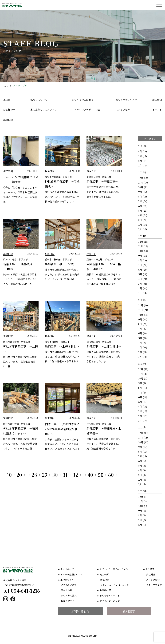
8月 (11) (142, 452)
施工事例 (157, 100)
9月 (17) (143, 192)
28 (34, 475)
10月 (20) (143, 251)
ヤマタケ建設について (72, 575)
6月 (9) (142, 461)
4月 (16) (143, 406)
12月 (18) (143, 242)
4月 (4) (142, 470)
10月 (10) (143, 442)
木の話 (7, 100)
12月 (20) (143, 178)
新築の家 (105, 580)
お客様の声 (9, 110)
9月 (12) (143, 447)
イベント (157, 110)
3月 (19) (143, 411)
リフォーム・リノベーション (114, 569)
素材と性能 (67, 590)
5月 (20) (143, 338)
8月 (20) (143, 324)
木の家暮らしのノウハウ (44, 110)
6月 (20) (143, 270)
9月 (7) (142, 383)
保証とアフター (69, 601)
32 (75, 475)
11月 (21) (143, 310)
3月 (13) (143, 156)
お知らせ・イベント (110, 596)
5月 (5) (142, 465)
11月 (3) (142, 374)
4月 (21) (143, 279)
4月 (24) (143, 215)
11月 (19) (143, 246)
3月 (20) (143, 220)
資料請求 (129, 611)
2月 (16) (143, 416)
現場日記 (8, 120)
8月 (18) (143, 196)
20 (19, 475)
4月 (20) (143, 343)
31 (65, 475)
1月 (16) (143, 229)
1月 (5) (142, 484)
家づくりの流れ (69, 596)
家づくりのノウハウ (126, 100)
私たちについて (39, 100)
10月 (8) (143, 506)
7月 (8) (142, 392)
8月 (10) (143, 388)
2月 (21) (143, 288)
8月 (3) (142, 515)
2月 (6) (142, 480)
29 (45, 475)
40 (90, 475)
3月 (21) (143, 284)
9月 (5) (142, 511)
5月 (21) (143, 211)
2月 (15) (143, 161)
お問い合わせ (80, 611)
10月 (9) (143, 378)
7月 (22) (143, 265)
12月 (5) (143, 497)
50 (101, 475)
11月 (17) (143, 183)
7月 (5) (142, 520)
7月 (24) (143, 201)
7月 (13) (143, 456)
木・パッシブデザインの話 (86, 110)
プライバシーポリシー (111, 601)
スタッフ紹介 (123, 110)
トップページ (67, 569)
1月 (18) (142, 165)
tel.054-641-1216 (22, 591)
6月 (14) (143, 397)
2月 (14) (143, 224)
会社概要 (150, 569)
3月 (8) (142, 475)
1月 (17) (142, 421)
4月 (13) (143, 151)
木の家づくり (67, 580)
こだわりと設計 (69, 585)
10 (9, 475)
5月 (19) (143, 274)
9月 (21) (143, 319)
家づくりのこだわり (83, 100)
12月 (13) (143, 433)
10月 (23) (143, 187)
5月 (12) (143, 402)
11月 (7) (142, 501)
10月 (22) (143, 315)
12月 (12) (143, 369)
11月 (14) (143, 437)
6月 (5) (142, 525)
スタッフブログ (154, 585)
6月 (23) (143, 206)
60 (111, 475)
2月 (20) (143, 352)
